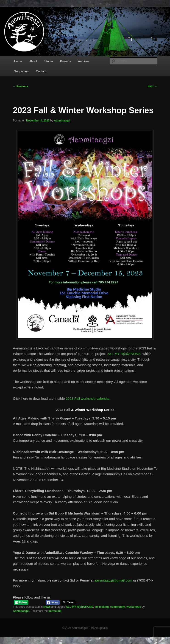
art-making (102, 607)
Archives (84, 61)
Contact (41, 71)
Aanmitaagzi (62, 121)
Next (152, 86)
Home (18, 61)
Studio (49, 61)
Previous (20, 86)
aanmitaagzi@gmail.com (113, 580)
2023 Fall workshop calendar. (88, 398)
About (33, 61)
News (47, 607)
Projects (65, 61)
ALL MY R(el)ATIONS (79, 607)
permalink (55, 611)
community (118, 607)
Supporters (22, 71)
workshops (134, 607)
